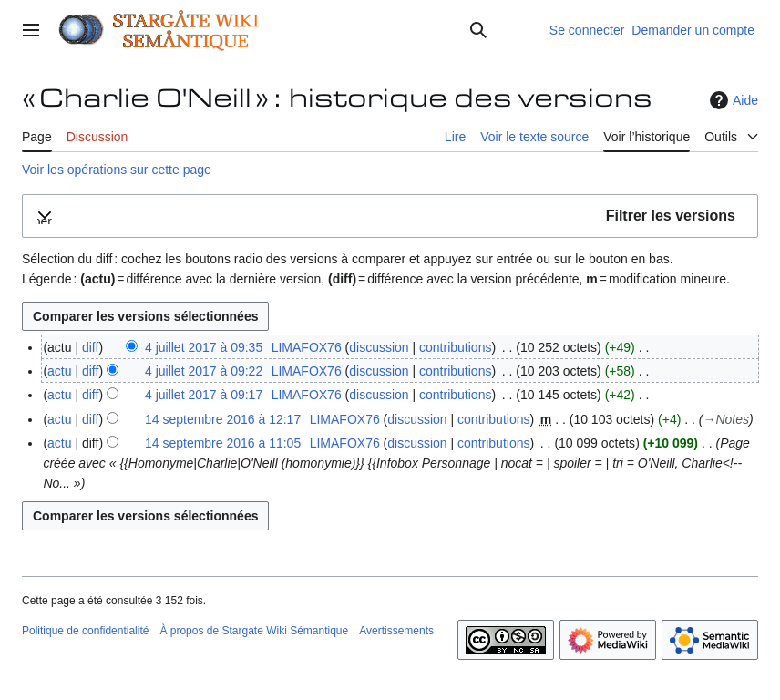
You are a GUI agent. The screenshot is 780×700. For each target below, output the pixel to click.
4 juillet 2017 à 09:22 (204, 371)
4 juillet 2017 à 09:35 (204, 347)
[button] (390, 216)
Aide (732, 100)
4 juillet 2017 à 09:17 (204, 395)
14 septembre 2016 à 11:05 (223, 443)
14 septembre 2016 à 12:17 (223, 419)
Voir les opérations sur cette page (117, 170)
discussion (379, 347)
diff (90, 347)
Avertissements (396, 631)
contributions (455, 347)
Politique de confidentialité (85, 631)
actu (59, 371)
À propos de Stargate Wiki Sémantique (254, 631)
